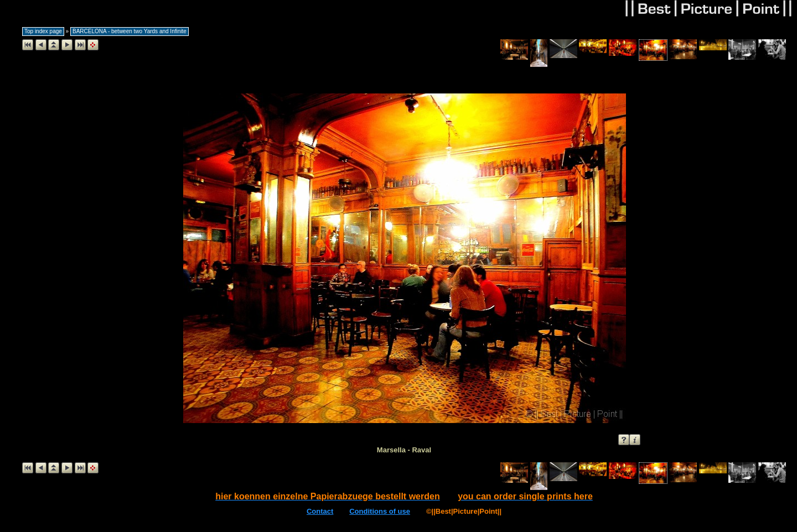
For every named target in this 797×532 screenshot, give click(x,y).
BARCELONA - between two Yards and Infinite (130, 31)
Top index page (43, 31)
